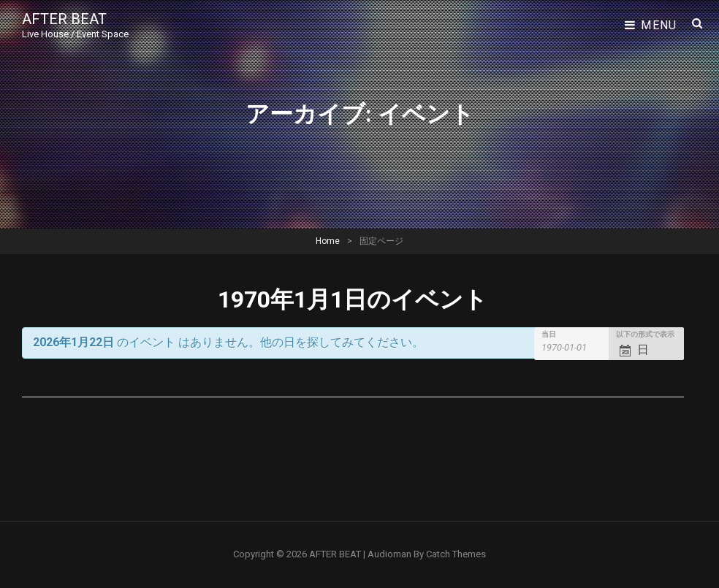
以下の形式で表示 (645, 335)
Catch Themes (456, 554)
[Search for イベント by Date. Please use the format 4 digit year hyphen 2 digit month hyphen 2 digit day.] (572, 347)
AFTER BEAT (64, 19)
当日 (549, 335)
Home (328, 241)
